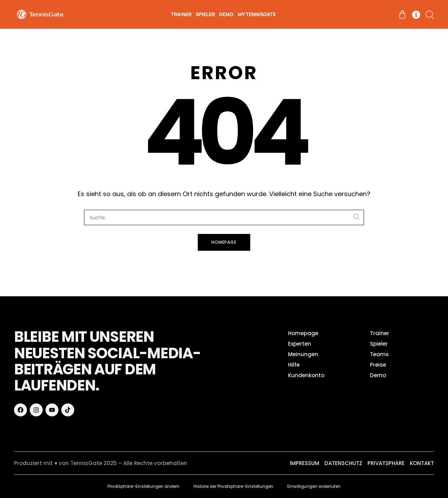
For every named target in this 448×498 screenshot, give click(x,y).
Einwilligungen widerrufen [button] (316, 486)
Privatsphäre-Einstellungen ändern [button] (142, 486)
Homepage (224, 242)
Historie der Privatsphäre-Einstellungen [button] (234, 486)
